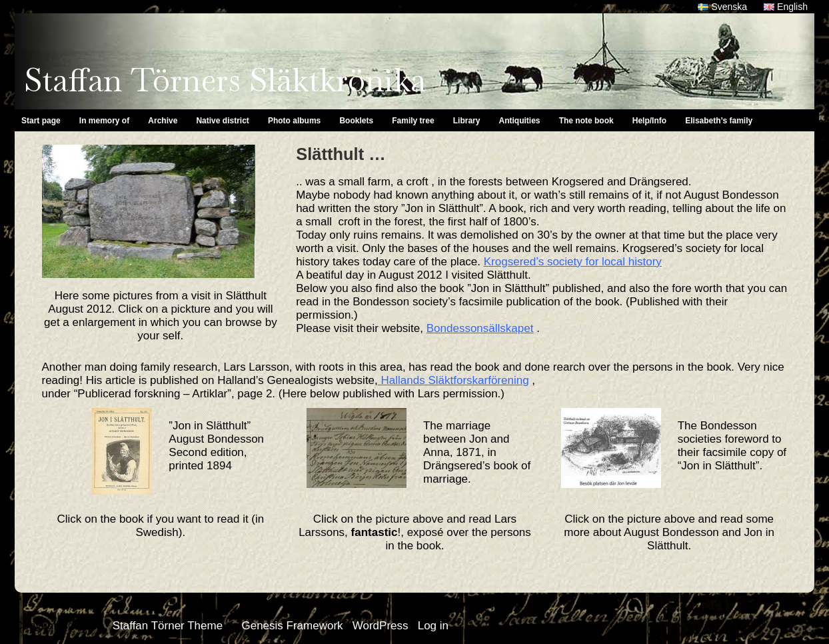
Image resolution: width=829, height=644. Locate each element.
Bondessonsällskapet (480, 328)
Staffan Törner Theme (168, 626)
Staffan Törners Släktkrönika (225, 80)
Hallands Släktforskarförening (453, 380)
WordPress (381, 626)
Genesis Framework (292, 626)
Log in (433, 626)
